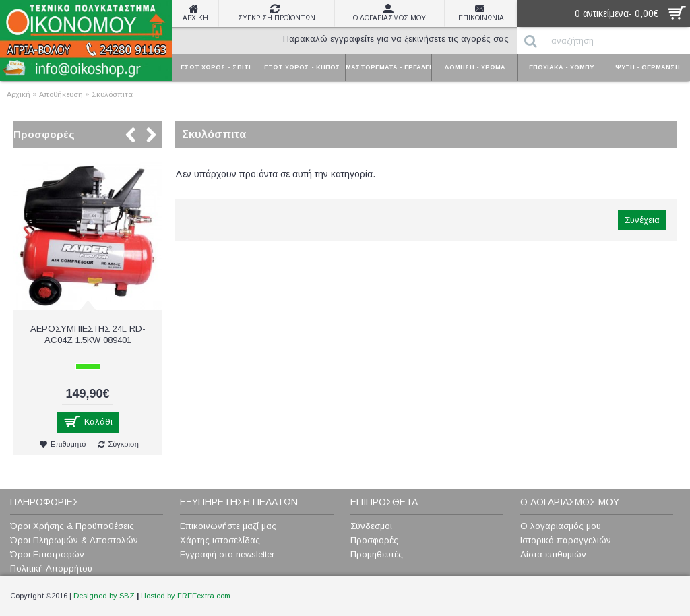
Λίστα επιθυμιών (553, 554)
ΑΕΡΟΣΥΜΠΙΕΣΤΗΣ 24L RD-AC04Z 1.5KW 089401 (88, 334)
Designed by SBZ (104, 596)
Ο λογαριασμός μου (561, 526)
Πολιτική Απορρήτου (51, 568)
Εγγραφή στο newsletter (227, 554)
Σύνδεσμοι (371, 526)
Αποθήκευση (61, 94)
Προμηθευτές (377, 554)
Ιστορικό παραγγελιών (566, 540)
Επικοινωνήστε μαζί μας (228, 526)
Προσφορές (44, 134)
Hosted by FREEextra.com (186, 596)
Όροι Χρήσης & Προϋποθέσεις (72, 526)
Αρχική (19, 94)
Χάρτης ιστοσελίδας (220, 540)
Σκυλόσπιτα (112, 94)
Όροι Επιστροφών (47, 554)
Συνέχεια (642, 220)
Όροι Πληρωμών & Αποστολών (74, 540)
